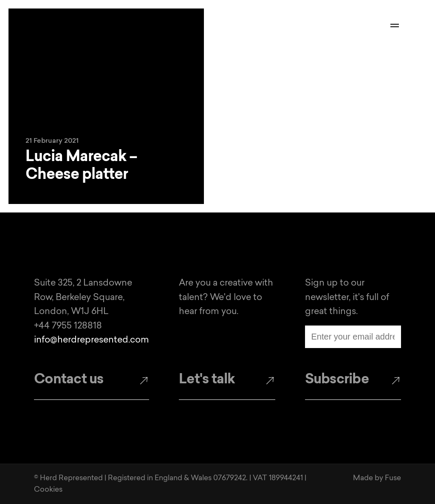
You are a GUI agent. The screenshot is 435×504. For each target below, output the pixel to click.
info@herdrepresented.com (92, 340)
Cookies (48, 490)
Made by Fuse (377, 478)
